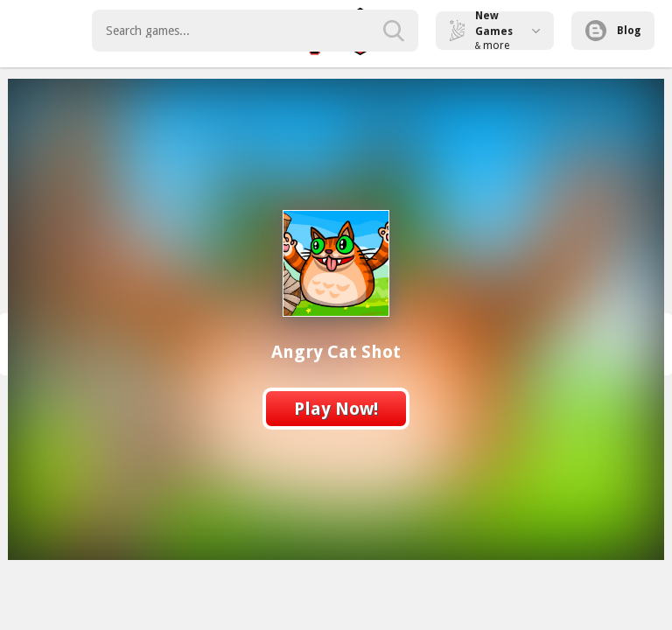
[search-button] (394, 31)
